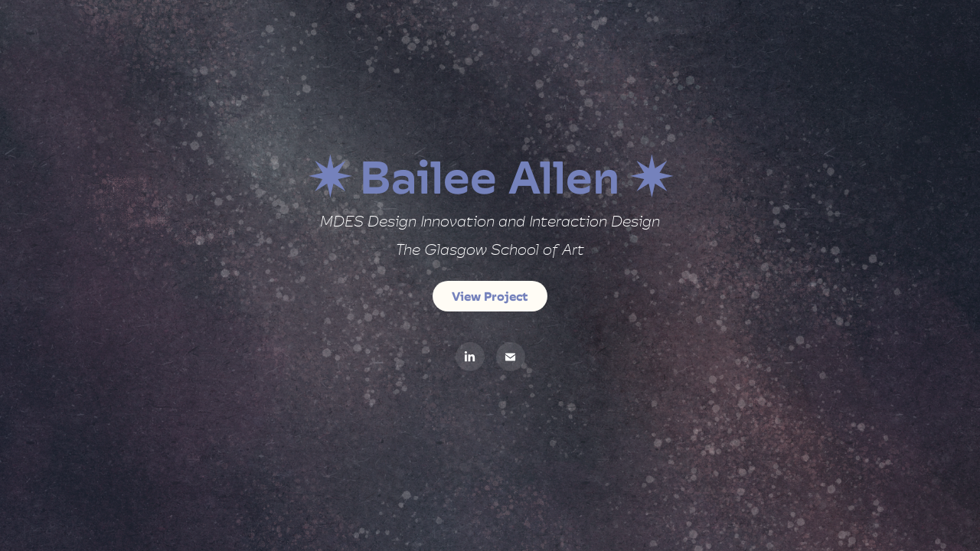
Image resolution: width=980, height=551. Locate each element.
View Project (490, 296)
